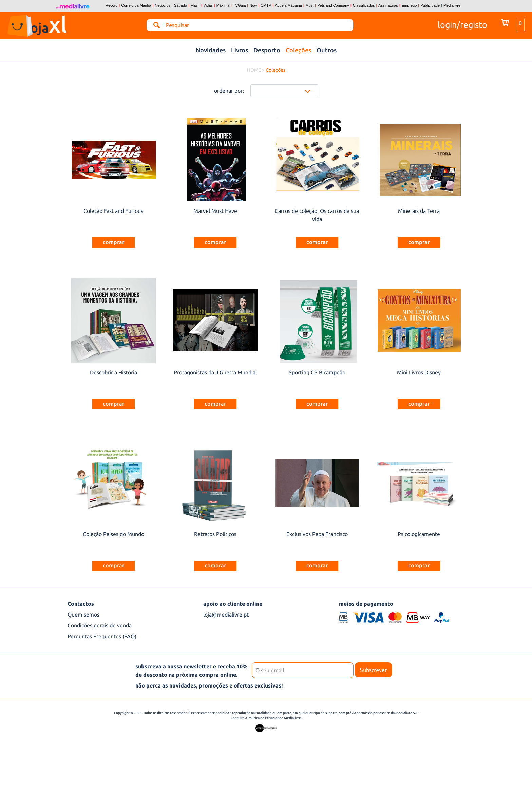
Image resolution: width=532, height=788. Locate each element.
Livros (240, 50)
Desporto (267, 50)
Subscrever (373, 670)
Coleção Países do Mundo (113, 534)
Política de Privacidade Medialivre (274, 718)
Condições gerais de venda (100, 625)
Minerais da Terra (419, 211)
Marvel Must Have (215, 211)
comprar (113, 242)
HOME (254, 70)
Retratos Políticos (215, 534)
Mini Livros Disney (419, 372)
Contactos (81, 604)
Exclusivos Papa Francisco (317, 534)
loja (60, 23)
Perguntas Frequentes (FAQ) (102, 636)
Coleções (298, 50)
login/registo (462, 24)
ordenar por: (229, 91)
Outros (327, 50)
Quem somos (83, 615)
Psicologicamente (419, 534)
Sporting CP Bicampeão (317, 372)
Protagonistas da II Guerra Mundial (215, 372)
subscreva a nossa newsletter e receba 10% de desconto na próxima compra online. (192, 671)
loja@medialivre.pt (226, 615)
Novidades (211, 50)
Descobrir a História (113, 372)
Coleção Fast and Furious (113, 211)
